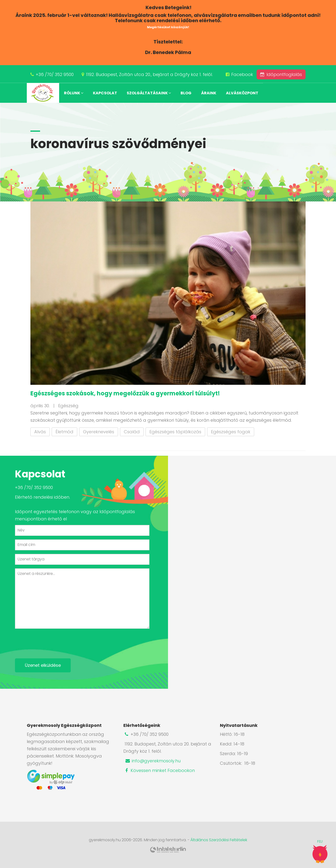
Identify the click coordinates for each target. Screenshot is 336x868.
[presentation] (52, 642)
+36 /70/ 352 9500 (55, 74)
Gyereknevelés (99, 432)
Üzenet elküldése (43, 665)
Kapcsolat (105, 93)
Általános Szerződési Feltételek (219, 840)
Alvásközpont (242, 93)
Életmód (64, 432)
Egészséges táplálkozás (175, 432)
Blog (186, 93)
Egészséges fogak (231, 432)
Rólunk (74, 93)
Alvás (40, 432)
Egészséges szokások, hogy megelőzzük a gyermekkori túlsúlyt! (125, 393)
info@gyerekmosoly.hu (153, 761)
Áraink (209, 93)
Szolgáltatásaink (149, 93)
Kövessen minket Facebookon (159, 770)
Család (132, 432)
